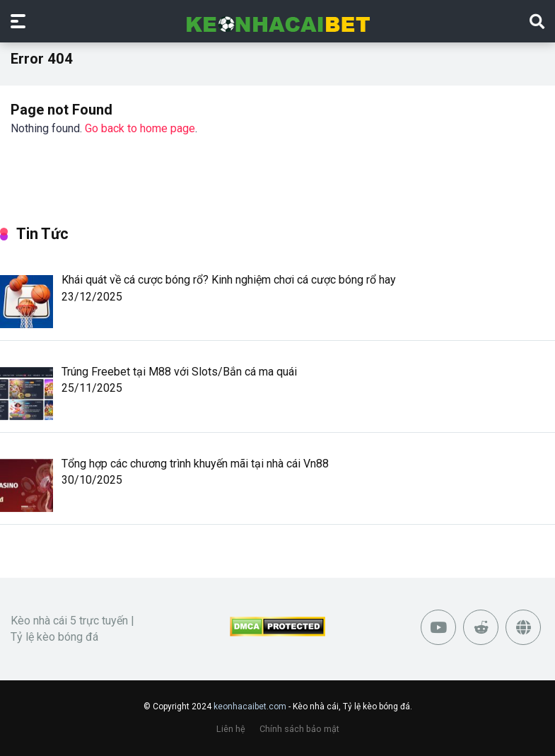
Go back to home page (140, 128)
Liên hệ (231, 729)
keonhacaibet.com (250, 706)
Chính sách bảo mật (299, 729)
